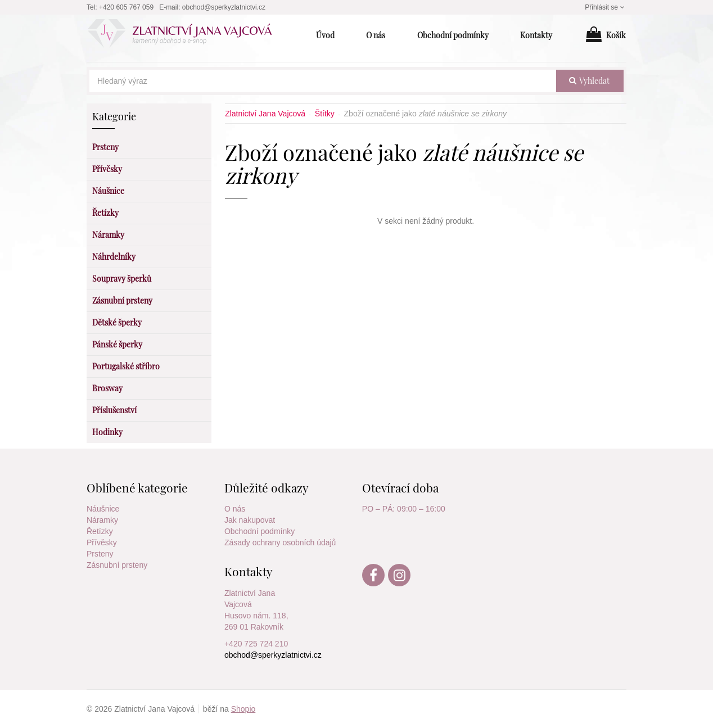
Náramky (102, 520)
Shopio (243, 709)
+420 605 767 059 (126, 7)
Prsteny (100, 554)
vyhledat (589, 81)
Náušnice (103, 509)
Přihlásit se (606, 7)
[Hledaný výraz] (323, 81)
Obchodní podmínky (260, 531)
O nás (235, 509)
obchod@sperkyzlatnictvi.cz (224, 7)
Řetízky (100, 531)
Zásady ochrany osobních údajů (280, 542)
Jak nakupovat (250, 520)
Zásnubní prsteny (117, 565)
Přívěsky (102, 542)
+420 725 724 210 (256, 644)
